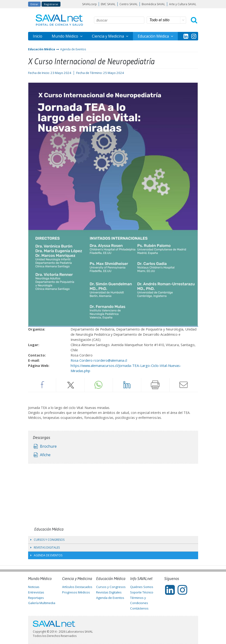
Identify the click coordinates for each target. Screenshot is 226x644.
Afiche (45, 455)
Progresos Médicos (76, 592)
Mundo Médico (65, 36)
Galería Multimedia (42, 603)
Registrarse (51, 4)
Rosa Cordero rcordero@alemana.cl (99, 360)
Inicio (38, 36)
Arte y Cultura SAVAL (183, 4)
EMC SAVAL (108, 4)
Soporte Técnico (142, 592)
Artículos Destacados (77, 587)
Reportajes (36, 598)
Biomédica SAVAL (153, 4)
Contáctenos (139, 608)
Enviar (184, 385)
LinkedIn (127, 385)
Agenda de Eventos (73, 49)
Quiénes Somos (142, 587)
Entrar (34, 4)
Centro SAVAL (129, 4)
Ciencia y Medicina (108, 36)
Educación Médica (154, 36)
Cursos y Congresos (47, 540)
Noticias (34, 587)
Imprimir (155, 385)
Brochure (48, 446)
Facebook (42, 385)
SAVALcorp (90, 4)
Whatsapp (99, 385)
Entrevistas (36, 592)
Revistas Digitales (45, 547)
